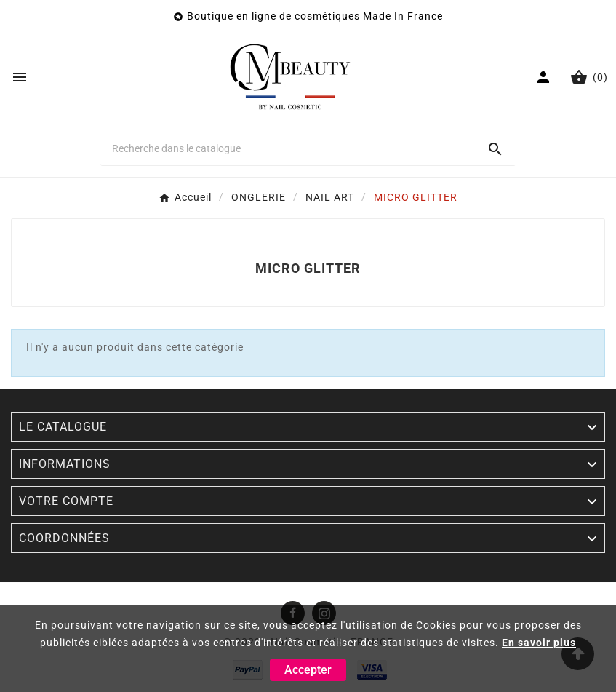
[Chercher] (288, 148)
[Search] (495, 149)
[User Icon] (545, 77)
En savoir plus (539, 643)
